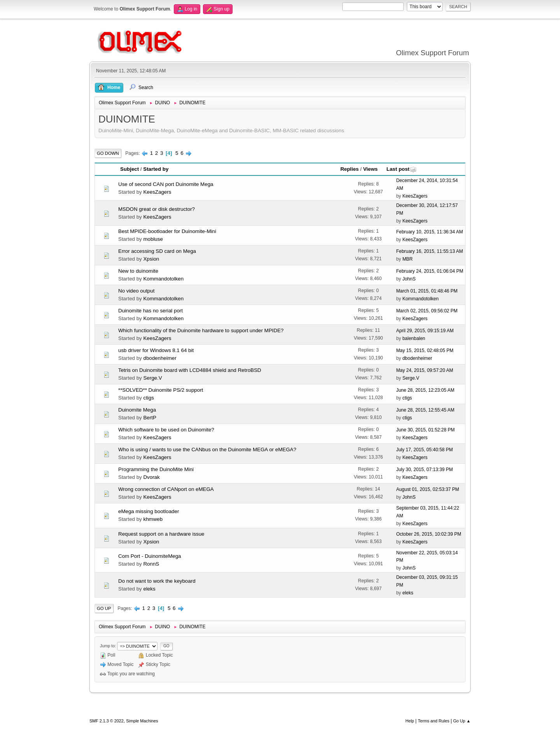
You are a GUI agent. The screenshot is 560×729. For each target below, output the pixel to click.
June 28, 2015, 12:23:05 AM (425, 390)
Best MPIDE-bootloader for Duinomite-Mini (167, 231)
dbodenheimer (160, 358)
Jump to (107, 646)
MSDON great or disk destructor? (157, 209)
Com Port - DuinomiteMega (150, 556)
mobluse (153, 239)
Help (410, 721)
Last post (402, 169)
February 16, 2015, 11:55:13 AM (430, 251)
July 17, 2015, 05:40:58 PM (425, 450)
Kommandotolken (163, 279)
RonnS (151, 564)
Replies (349, 169)
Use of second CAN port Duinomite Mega (166, 184)
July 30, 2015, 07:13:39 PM (425, 470)
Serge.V (152, 378)
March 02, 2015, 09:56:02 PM (427, 311)
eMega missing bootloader (149, 511)
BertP (150, 418)
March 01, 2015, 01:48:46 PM (427, 291)
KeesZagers (157, 192)
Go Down (108, 153)
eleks (149, 589)
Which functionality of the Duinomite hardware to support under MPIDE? (201, 330)
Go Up (104, 608)
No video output (136, 291)
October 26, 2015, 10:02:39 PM (429, 534)
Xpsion (151, 259)
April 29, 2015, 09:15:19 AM (425, 331)
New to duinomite (138, 271)
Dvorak (151, 477)
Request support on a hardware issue (161, 534)
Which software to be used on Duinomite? (166, 430)
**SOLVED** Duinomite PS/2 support (161, 390)
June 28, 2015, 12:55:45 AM (425, 410)
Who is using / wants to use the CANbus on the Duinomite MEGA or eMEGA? (207, 449)
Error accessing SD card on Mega (157, 251)
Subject (129, 169)
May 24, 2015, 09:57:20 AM (425, 370)
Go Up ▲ (462, 721)
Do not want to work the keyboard (157, 581)
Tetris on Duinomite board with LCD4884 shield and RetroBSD (190, 370)
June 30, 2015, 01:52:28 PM (426, 430)
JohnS (409, 279)
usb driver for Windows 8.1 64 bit (156, 350)
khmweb (153, 519)
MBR (408, 259)
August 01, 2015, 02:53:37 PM (428, 489)
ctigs (148, 398)
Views (371, 169)
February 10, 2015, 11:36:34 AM (430, 232)
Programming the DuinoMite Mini (156, 469)
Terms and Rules (434, 721)
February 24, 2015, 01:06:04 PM (430, 271)
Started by (156, 169)
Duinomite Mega (137, 410)
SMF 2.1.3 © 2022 (107, 721)
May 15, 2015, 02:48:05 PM (425, 350)
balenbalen (414, 338)
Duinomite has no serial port (150, 311)
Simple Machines (142, 721)
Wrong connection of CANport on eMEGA (166, 489)
